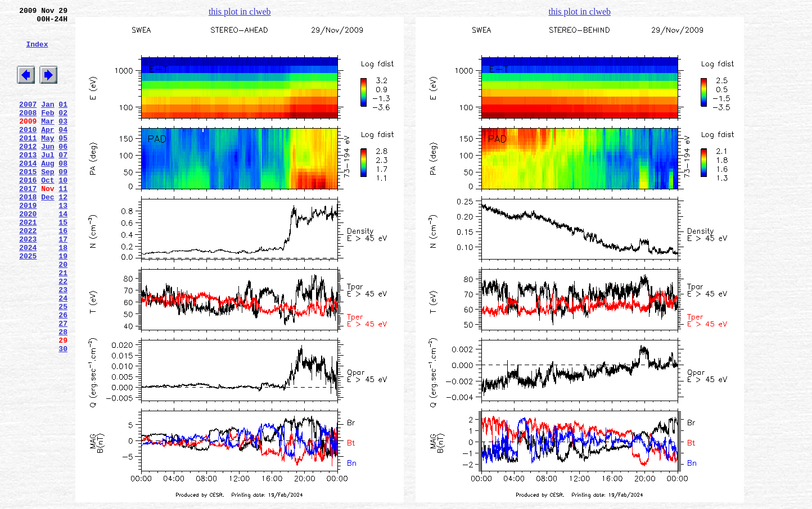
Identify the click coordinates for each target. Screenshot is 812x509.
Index (37, 52)
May (48, 161)
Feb (48, 131)
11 (63, 222)
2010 (28, 151)
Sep (48, 202)
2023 (28, 283)
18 (63, 293)
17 (63, 283)
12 (63, 232)
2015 (28, 202)
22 (63, 333)
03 (63, 141)
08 (63, 192)
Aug (48, 192)
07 (63, 181)
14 (63, 252)
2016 (28, 212)
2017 (28, 222)
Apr (48, 151)
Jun (48, 171)
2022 (28, 272)
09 (63, 202)
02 (63, 131)
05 (63, 161)
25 (63, 363)
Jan (48, 121)
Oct (48, 212)
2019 (28, 242)
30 (63, 414)
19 (63, 303)
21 (63, 323)
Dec (48, 232)
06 (63, 171)
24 (63, 353)
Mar (48, 141)
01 (63, 121)
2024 (28, 293)
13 (63, 242)
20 (63, 313)
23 (63, 343)
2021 (28, 262)
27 (63, 384)
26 (63, 374)
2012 (28, 171)
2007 (28, 121)
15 (63, 262)
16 (63, 272)
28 (63, 394)
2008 (28, 131)
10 (63, 212)
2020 (28, 252)
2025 (28, 303)
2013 (28, 181)
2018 (28, 232)
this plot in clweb (240, 12)
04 (63, 151)
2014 (28, 192)
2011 (28, 161)
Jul (48, 181)
